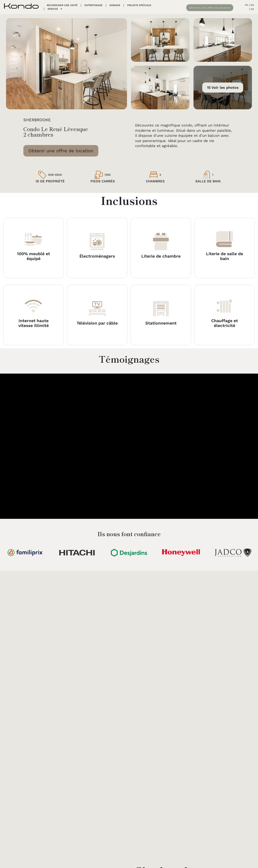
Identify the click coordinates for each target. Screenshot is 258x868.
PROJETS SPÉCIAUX (139, 5)
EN (252, 5)
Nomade (115, 5)
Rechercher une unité (62, 5)
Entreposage (94, 5)
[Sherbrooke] (67, 656)
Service (55, 9)
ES (252, 9)
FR (246, 5)
